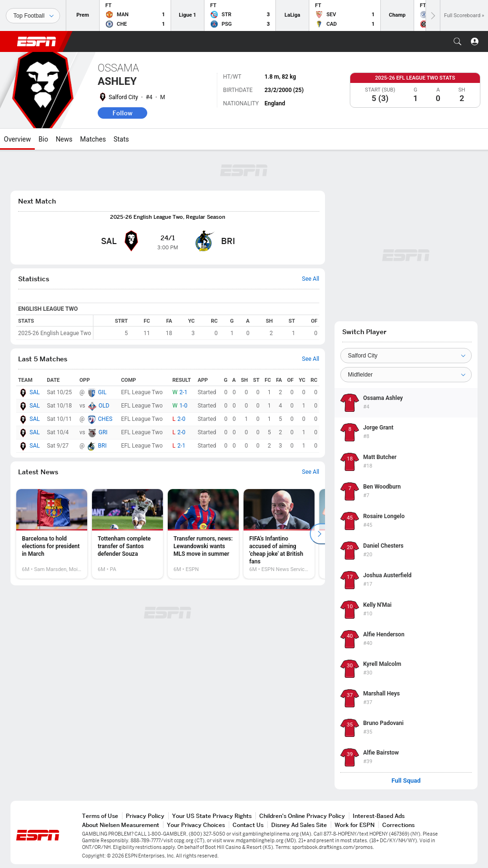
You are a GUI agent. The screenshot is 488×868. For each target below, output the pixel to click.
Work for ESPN (355, 825)
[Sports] (33, 16)
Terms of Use (100, 816)
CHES (105, 419)
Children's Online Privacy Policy (302, 816)
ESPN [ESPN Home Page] (37, 41)
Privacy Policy (145, 816)
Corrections (398, 825)
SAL (35, 392)
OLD (104, 406)
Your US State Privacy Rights (212, 816)
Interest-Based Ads (379, 816)
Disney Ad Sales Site (299, 825)
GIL (102, 392)
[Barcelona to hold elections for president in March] (52, 534)
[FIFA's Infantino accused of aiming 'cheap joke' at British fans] (279, 534)
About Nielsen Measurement (121, 825)
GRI (103, 432)
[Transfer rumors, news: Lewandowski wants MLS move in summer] (203, 534)
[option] (52, 534)
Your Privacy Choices (196, 825)
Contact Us (248, 825)
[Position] (406, 375)
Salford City (123, 97)
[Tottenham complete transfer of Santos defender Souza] (127, 534)
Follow (122, 113)
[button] (457, 41)
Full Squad (406, 781)
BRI (102, 446)
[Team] (406, 356)
